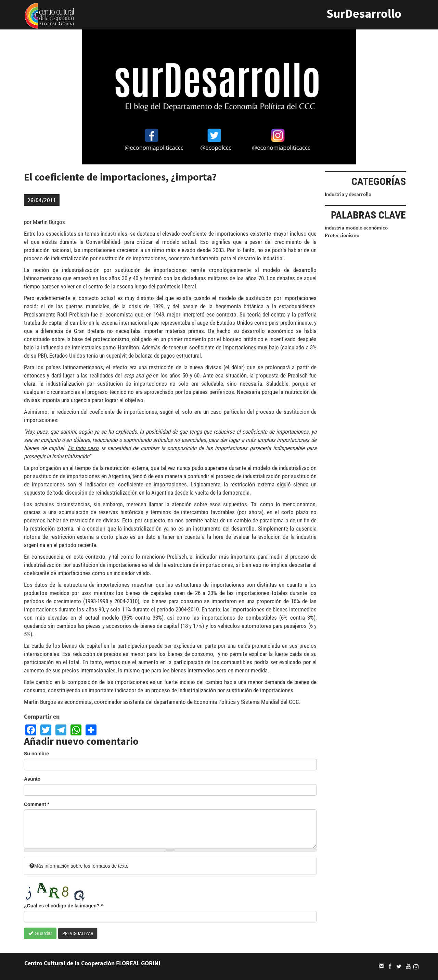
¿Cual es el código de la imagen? (63, 906)
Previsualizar (78, 933)
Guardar (40, 933)
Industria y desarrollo (348, 194)
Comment (37, 804)
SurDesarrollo (364, 14)
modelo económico (367, 228)
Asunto (32, 779)
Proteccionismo (342, 235)
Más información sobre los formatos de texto (79, 866)
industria (334, 228)
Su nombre (36, 754)
